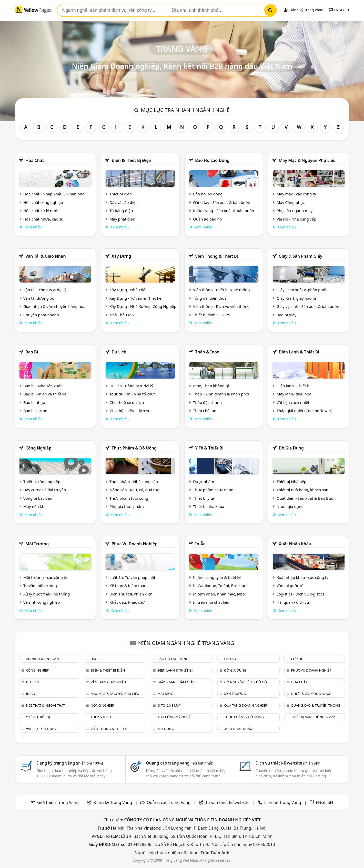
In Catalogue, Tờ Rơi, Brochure (220, 585)
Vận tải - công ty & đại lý (45, 290)
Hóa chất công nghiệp (43, 202)
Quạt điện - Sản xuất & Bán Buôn (306, 498)
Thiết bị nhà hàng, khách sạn (302, 490)
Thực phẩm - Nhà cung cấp (134, 482)
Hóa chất (35, 160)
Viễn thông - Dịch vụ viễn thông (221, 306)
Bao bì (32, 352)
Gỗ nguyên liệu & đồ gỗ (246, 682)
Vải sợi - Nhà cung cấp (296, 219)
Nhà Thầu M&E (123, 315)
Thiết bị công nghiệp (42, 482)
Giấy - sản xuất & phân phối (301, 290)
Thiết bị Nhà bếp (291, 482)
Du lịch (119, 352)
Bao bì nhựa (34, 402)
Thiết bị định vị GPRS (212, 315)
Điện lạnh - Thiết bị (294, 386)
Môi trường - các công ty (45, 577)
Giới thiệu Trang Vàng (58, 802)
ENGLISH (339, 10)
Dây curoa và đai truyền (45, 490)
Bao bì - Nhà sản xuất (43, 386)
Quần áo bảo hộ (208, 219)
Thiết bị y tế (204, 498)
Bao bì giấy (286, 315)
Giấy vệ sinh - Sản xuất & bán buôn (308, 306)
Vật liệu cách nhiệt (293, 402)
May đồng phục (291, 202)
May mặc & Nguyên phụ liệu (307, 160)
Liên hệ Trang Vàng (283, 802)
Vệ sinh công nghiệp (42, 602)
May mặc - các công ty (296, 194)
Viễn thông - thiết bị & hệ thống (221, 290)
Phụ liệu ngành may (295, 211)
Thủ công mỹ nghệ (174, 717)
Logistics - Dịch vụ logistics (300, 594)
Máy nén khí (34, 506)
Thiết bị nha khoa (209, 506)
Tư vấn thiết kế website (228, 802)
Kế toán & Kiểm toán (128, 585)
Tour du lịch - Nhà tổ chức (133, 394)
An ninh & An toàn (42, 659)
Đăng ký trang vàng (70, 763)
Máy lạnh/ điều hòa (294, 394)
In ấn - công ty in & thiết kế (217, 577)
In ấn (200, 544)
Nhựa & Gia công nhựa (311, 694)
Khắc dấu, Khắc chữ (127, 602)
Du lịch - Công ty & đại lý (131, 386)
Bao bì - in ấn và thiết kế (45, 394)
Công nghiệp (38, 448)
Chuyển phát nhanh (41, 315)
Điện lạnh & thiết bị (299, 352)
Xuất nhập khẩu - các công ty (302, 577)
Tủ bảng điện (121, 211)
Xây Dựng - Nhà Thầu (129, 290)
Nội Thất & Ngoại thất (45, 705)
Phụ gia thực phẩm (127, 506)
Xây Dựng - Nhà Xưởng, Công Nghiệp (143, 306)
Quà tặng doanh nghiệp (246, 705)
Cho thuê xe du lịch (127, 402)
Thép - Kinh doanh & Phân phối (221, 394)
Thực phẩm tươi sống (129, 498)
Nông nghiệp (102, 705)
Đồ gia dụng (291, 448)
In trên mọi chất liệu (211, 602)
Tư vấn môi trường (40, 585)
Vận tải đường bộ (39, 298)
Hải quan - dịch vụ (293, 602)
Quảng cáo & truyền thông (316, 705)
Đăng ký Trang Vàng (304, 10)
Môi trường (37, 544)
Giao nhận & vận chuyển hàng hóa (54, 306)
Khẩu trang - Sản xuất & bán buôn (224, 211)
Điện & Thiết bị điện (131, 160)
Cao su (230, 659)
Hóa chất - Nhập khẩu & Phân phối (54, 194)
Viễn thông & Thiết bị (216, 256)
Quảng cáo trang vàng (179, 763)
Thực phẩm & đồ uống (134, 448)
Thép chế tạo (205, 411)
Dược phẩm (204, 482)
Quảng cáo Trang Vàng (169, 802)
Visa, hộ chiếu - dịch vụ (130, 411)
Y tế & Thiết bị (209, 448)
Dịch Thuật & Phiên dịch (131, 594)
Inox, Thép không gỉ (211, 386)
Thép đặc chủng (207, 402)
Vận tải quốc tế (290, 585)
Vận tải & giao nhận (45, 256)
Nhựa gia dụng (290, 506)
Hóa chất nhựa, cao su (43, 219)
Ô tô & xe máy (169, 705)
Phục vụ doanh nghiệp (134, 544)
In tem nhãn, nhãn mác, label (219, 594)
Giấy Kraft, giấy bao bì (296, 298)
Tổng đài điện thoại (210, 298)
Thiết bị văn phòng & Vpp (313, 717)
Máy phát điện (122, 219)
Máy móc (165, 694)
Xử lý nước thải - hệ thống (47, 594)
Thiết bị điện (121, 194)
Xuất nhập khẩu (295, 544)
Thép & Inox (207, 352)
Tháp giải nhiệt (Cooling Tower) (305, 411)
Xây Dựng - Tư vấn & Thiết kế (135, 298)
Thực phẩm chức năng (213, 490)
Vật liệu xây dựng (41, 729)
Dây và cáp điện (124, 202)
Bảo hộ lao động (212, 160)
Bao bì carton (35, 411)
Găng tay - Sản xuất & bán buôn (222, 202)
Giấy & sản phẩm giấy (300, 256)
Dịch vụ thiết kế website (288, 763)
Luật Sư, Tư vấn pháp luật (132, 577)
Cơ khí (297, 659)
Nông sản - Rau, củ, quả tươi (135, 490)
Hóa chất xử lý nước (41, 211)
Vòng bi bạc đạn (38, 498)
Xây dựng (121, 256)
